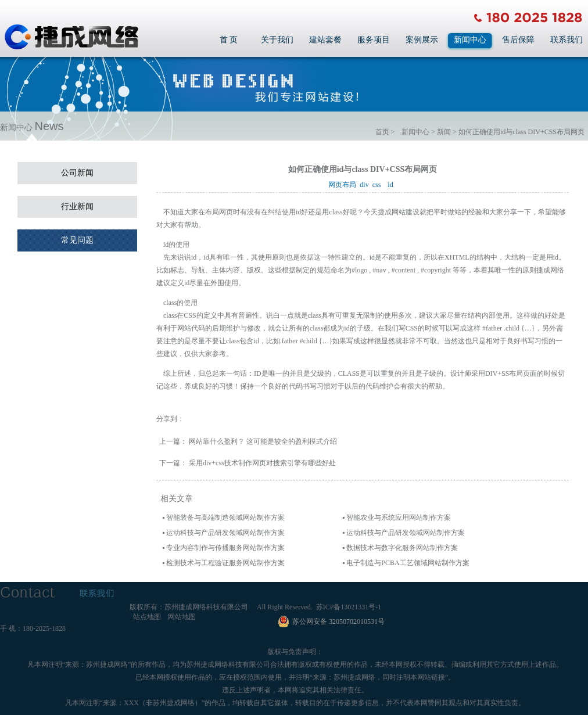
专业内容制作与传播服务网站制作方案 (225, 548)
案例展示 (422, 40)
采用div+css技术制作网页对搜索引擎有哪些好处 (262, 463)
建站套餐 (325, 40)
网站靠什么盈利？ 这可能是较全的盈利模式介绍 (263, 441)
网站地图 (182, 617)
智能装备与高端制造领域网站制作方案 (225, 518)
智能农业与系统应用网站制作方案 (399, 518)
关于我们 (277, 40)
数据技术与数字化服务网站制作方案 (402, 548)
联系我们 (567, 40)
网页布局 (344, 185)
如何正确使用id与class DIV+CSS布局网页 (521, 132)
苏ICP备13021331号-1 (349, 607)
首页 (382, 132)
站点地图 (147, 617)
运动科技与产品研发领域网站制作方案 (225, 533)
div (366, 185)
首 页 (229, 40)
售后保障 (518, 40)
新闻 (444, 132)
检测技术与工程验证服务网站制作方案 (225, 563)
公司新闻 (77, 173)
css (379, 185)
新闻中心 (470, 40)
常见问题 (77, 240)
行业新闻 (77, 206)
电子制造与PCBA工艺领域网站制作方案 (408, 563)
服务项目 (374, 40)
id (392, 185)
